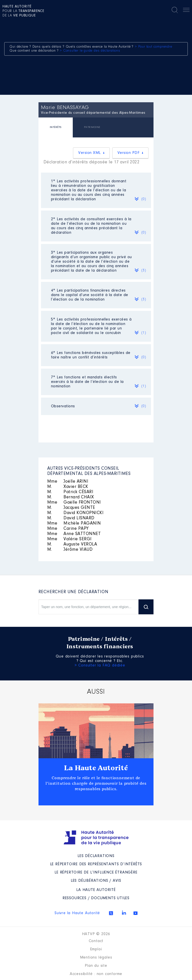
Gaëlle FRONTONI (74, 503)
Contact (96, 941)
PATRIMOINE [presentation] (92, 127)
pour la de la (23, 11)
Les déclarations (96, 856)
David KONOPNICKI (75, 513)
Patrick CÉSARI (70, 492)
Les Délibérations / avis (96, 881)
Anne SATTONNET (74, 534)
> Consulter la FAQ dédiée (100, 665)
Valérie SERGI (69, 539)
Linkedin (124, 913)
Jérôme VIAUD (70, 550)
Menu (186, 11)
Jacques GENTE (71, 508)
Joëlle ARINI (68, 482)
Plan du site (96, 966)
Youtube (135, 913)
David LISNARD (71, 518)
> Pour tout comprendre (153, 47)
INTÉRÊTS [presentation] (56, 127)
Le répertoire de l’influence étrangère (96, 872)
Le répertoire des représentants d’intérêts (96, 864)
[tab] (56, 128)
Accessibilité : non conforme (96, 974)
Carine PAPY (68, 529)
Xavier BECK (68, 487)
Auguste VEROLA (72, 544)
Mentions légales (96, 958)
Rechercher (175, 10)
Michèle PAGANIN (74, 524)
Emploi (96, 949)
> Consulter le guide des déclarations (90, 51)
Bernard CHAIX (71, 497)
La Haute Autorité (96, 768)
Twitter (111, 913)
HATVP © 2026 (96, 934)
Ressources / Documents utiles (96, 898)
